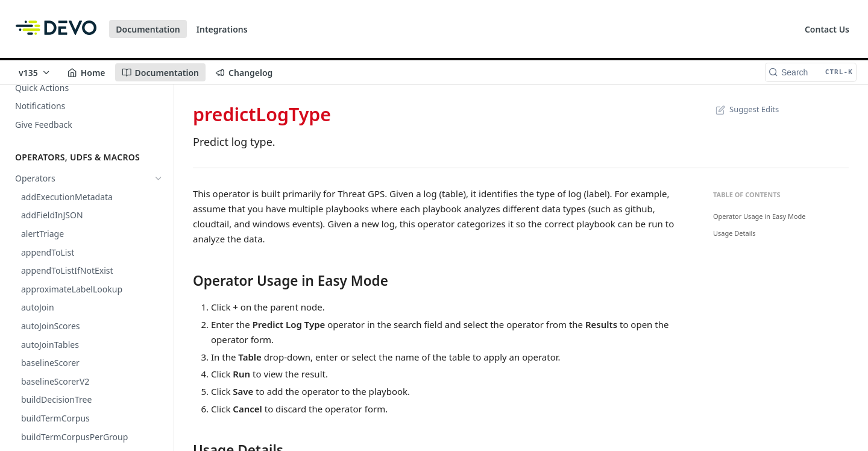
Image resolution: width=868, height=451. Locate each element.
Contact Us (827, 29)
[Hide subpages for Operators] (159, 178)
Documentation (148, 29)
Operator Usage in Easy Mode (759, 216)
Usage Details (734, 233)
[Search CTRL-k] (811, 72)
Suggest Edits (746, 109)
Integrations (222, 29)
